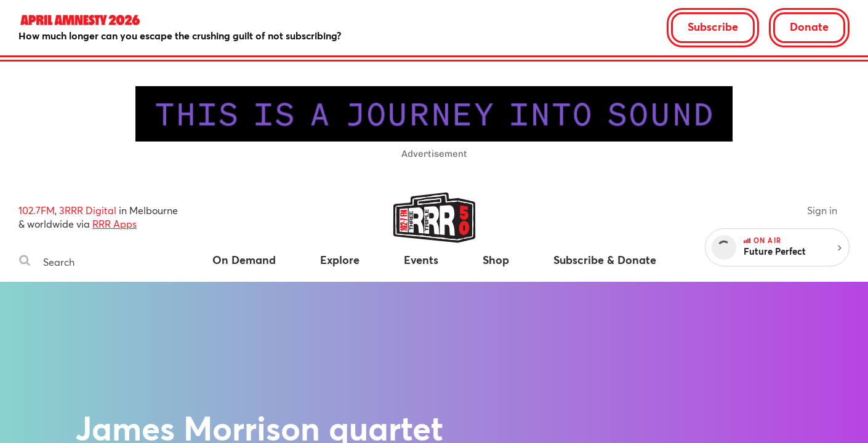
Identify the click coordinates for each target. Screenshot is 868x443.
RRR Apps (115, 224)
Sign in (822, 210)
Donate (809, 26)
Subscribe (713, 26)
